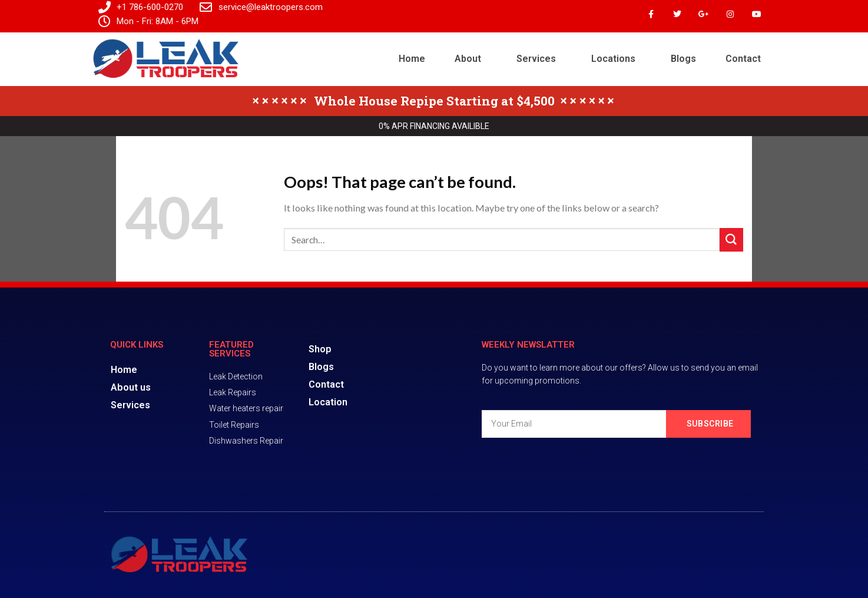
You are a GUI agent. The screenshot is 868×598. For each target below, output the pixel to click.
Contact (743, 59)
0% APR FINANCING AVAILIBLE (434, 126)
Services (536, 59)
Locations (613, 59)
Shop (320, 349)
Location (328, 402)
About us (131, 387)
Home (412, 59)
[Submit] (731, 240)
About (468, 59)
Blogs (683, 59)
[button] (471, 59)
